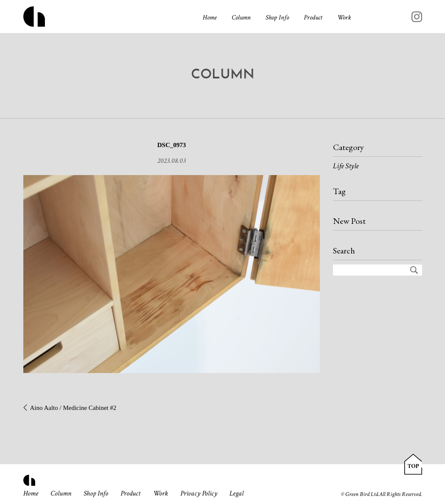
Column (241, 18)
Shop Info (277, 18)
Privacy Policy (199, 493)
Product (313, 18)
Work (344, 18)
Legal (237, 493)
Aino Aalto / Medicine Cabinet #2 (73, 408)
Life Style (346, 166)
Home (210, 18)
